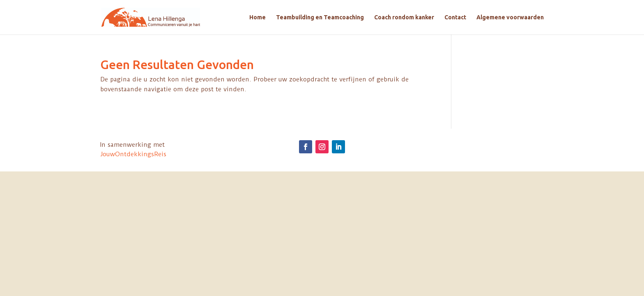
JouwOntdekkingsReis (133, 154)
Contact (455, 17)
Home (258, 17)
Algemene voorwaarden (510, 17)
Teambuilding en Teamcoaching (320, 17)
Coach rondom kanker (404, 17)
